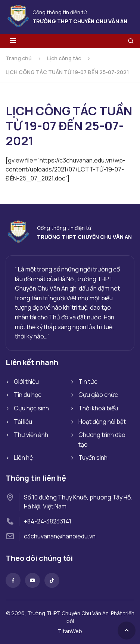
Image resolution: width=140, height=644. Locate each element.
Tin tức (88, 382)
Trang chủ (19, 58)
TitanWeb (70, 631)
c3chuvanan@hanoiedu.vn (60, 536)
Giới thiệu (26, 382)
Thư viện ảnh (31, 435)
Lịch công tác (64, 58)
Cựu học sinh (31, 408)
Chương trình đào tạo (102, 440)
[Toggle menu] (13, 41)
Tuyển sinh (93, 458)
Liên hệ (23, 458)
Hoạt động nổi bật (102, 422)
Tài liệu (23, 422)
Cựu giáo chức (98, 395)
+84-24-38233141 (48, 521)
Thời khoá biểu (98, 408)
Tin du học (28, 395)
